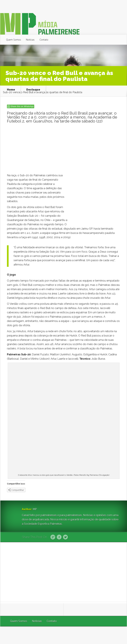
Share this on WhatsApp (22, 106)
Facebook (59, 537)
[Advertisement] (64, 150)
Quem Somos (14, 40)
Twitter (65, 537)
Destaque (33, 90)
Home (11, 90)
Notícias (30, 40)
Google (53, 537)
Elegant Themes (83, 635)
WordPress (119, 635)
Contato (44, 40)
